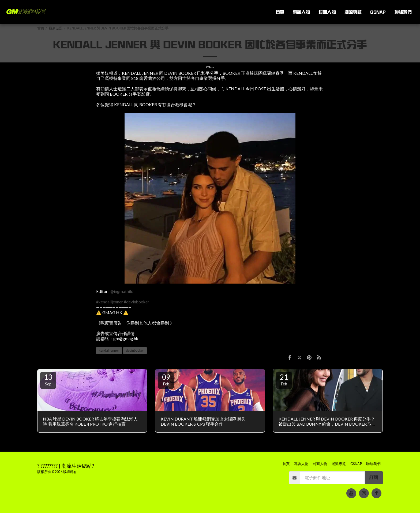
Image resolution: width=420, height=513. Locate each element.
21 (284, 380)
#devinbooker (136, 302)
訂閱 (374, 477)
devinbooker (135, 350)
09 (166, 380)
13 (48, 380)
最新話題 (56, 28)
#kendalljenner (110, 302)
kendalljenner (109, 350)
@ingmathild (122, 291)
